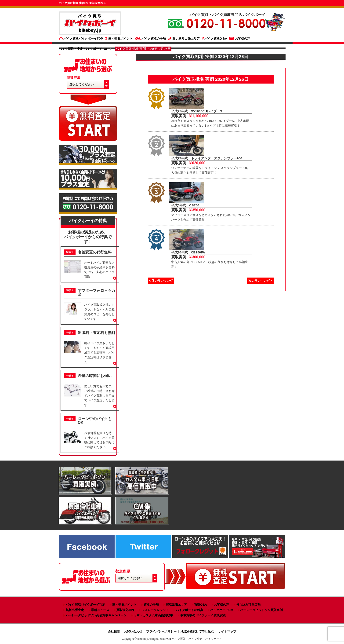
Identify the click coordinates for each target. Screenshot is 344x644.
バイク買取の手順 (154, 38)
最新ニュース (100, 610)
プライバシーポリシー (161, 631)
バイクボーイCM (222, 610)
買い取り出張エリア (186, 38)
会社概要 (114, 631)
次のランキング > (260, 281)
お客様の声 (243, 38)
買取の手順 (151, 605)
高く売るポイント (120, 38)
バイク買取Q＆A (216, 38)
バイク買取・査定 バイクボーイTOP (83, 49)
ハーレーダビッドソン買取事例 (261, 610)
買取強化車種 (125, 610)
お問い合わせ (133, 631)
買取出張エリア (176, 605)
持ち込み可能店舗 (248, 605)
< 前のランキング (161, 281)
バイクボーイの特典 (88, 221)
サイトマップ (227, 631)
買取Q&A (201, 605)
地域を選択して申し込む (197, 631)
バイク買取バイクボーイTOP (83, 38)
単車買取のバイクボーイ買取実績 (203, 615)
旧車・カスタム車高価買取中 (153, 615)
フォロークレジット (155, 610)
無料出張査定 (75, 610)
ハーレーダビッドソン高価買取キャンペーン (96, 615)
